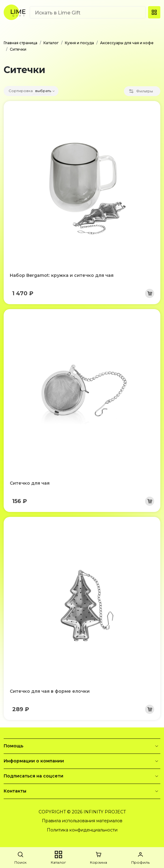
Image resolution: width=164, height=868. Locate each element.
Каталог (51, 43)
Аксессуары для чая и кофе (127, 43)
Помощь (82, 746)
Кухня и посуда (79, 43)
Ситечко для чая (30, 483)
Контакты (82, 791)
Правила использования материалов (82, 821)
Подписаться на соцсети (82, 776)
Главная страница (20, 43)
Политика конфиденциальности (82, 830)
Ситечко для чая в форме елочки (50, 691)
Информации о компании (82, 761)
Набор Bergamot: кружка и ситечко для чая (62, 275)
